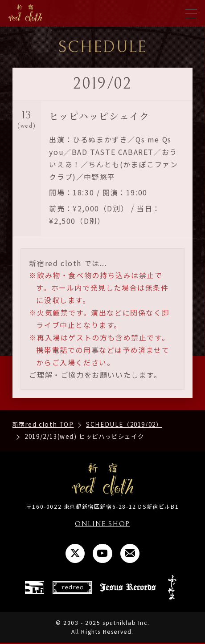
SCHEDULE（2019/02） (124, 424)
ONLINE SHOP (102, 524)
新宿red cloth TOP (43, 424)
